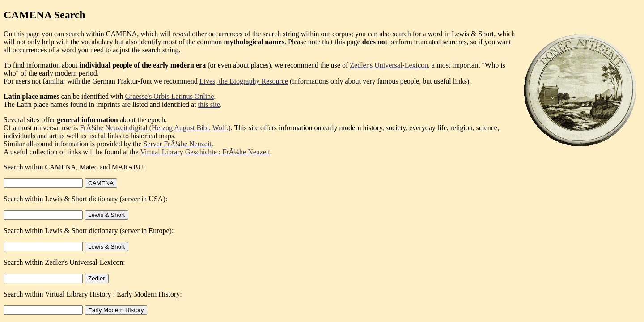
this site (209, 104)
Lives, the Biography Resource (244, 81)
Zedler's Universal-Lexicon (389, 65)
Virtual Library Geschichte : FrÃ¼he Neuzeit (205, 152)
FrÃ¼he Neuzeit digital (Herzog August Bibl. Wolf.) (155, 128)
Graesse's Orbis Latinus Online (170, 96)
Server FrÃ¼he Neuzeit (177, 144)
